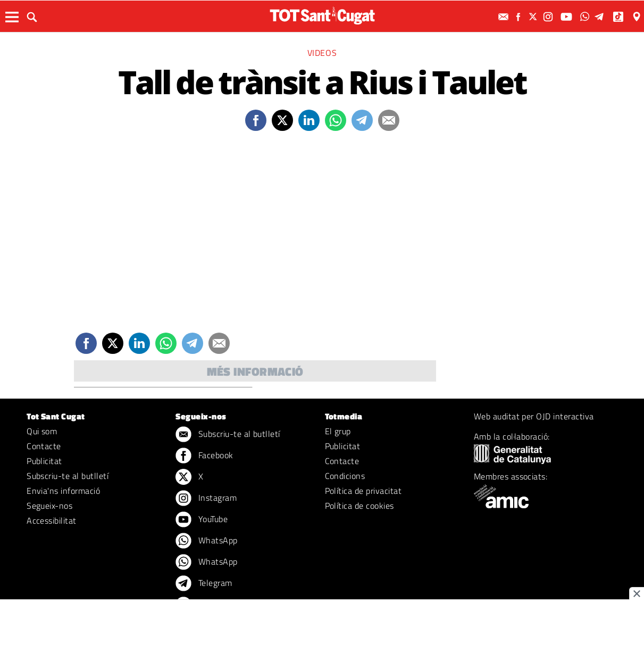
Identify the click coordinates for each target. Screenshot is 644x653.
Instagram (206, 499)
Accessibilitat (52, 520)
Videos (322, 53)
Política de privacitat (363, 491)
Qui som (42, 431)
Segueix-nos (49, 506)
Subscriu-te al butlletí (68, 476)
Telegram (204, 584)
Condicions (345, 476)
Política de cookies (359, 506)
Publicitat (44, 461)
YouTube (202, 520)
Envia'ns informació (63, 491)
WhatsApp (206, 541)
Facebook (204, 456)
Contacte (44, 446)
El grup (338, 431)
